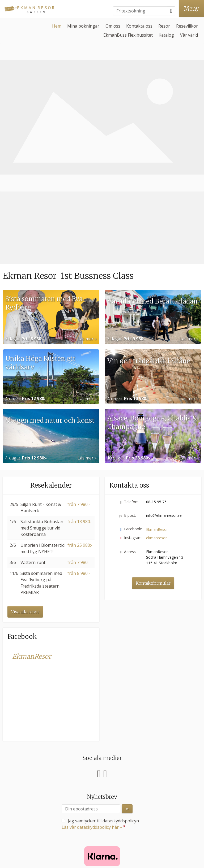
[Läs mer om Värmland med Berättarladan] (153, 168)
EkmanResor (32, 508)
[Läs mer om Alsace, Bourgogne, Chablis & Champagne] (153, 288)
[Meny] (191, 9)
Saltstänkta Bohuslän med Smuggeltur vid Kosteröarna (42, 379)
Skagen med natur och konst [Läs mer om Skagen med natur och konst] (50, 297)
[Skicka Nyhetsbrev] (127, 660)
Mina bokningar (83, 26)
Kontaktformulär (153, 435)
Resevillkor (187, 26)
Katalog (166, 35)
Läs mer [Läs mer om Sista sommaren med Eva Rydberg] (86, 190)
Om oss (113, 26)
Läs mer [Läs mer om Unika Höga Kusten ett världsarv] (86, 250)
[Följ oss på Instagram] (105, 624)
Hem (57, 26)
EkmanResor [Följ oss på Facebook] (157, 381)
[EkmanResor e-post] (99, 821)
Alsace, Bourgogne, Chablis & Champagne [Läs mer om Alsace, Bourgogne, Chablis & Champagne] (152, 293)
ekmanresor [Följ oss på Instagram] (156, 389)
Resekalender (51, 337)
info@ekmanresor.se (164, 367)
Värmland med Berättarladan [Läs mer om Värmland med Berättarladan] (152, 178)
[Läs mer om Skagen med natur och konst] (51, 288)
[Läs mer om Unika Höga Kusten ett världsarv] (51, 228)
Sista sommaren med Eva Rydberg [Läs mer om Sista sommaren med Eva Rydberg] (44, 174)
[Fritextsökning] (140, 11)
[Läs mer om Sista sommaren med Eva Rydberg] (51, 168)
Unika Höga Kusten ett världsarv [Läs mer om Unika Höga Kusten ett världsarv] (40, 233)
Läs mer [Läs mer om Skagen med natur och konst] (86, 309)
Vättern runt (33, 414)
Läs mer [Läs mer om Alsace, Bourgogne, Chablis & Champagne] (188, 309)
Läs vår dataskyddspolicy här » (92, 679)
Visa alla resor (25, 463)
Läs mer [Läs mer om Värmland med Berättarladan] (188, 190)
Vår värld (189, 35)
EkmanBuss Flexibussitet (128, 35)
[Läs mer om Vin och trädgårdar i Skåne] (153, 228)
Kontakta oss (139, 26)
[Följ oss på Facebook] (99, 624)
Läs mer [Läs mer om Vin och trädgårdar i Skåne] (188, 250)
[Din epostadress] (91, 660)
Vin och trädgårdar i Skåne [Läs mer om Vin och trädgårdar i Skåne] (149, 238)
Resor (164, 26)
